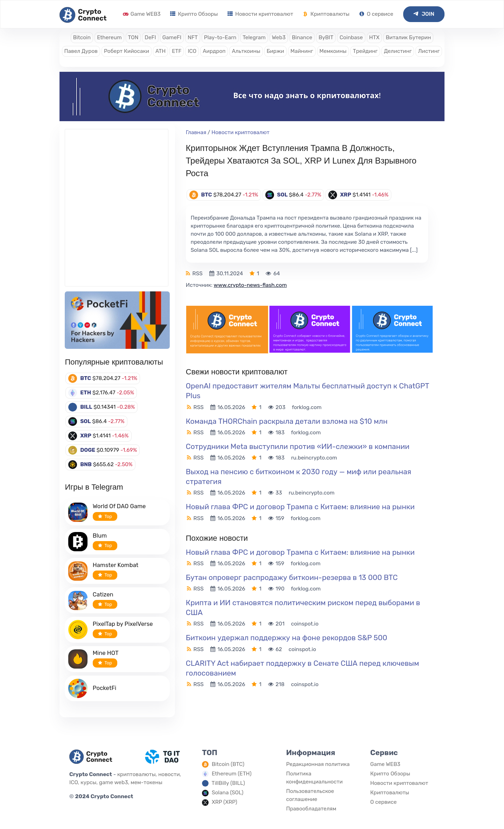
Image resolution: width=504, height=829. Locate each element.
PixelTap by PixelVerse (123, 624)
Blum (100, 536)
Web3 (279, 37)
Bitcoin (82, 37)
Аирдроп (214, 51)
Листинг (429, 51)
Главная (196, 132)
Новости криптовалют (260, 14)
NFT (193, 37)
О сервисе (376, 14)
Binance (302, 37)
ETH (86, 393)
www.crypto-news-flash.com (250, 285)
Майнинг (302, 51)
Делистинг (398, 51)
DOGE (88, 450)
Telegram (254, 37)
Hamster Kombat (116, 565)
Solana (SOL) (228, 793)
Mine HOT (106, 653)
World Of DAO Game (119, 506)
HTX (374, 37)
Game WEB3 (142, 14)
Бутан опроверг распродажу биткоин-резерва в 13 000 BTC (292, 577)
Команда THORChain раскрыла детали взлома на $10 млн (287, 421)
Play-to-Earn (220, 37)
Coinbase (351, 37)
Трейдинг (365, 51)
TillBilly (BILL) (228, 783)
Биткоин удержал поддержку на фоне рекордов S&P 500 (287, 638)
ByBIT (326, 37)
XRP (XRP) (225, 802)
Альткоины (246, 51)
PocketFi (105, 688)
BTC (86, 378)
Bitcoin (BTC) (228, 764)
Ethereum (109, 37)
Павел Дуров (81, 51)
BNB (86, 464)
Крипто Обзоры (194, 14)
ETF (177, 51)
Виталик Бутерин (408, 37)
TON (133, 37)
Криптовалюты (326, 14)
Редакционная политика (318, 764)
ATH (160, 51)
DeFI (150, 37)
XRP (86, 436)
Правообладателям (311, 809)
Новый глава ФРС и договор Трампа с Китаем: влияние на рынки (300, 507)
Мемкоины (333, 51)
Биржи (275, 51)
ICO (192, 51)
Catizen (103, 594)
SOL (85, 421)
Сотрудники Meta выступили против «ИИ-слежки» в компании (298, 446)
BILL (86, 407)
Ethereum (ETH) (232, 774)
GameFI (172, 37)
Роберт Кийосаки (127, 51)
